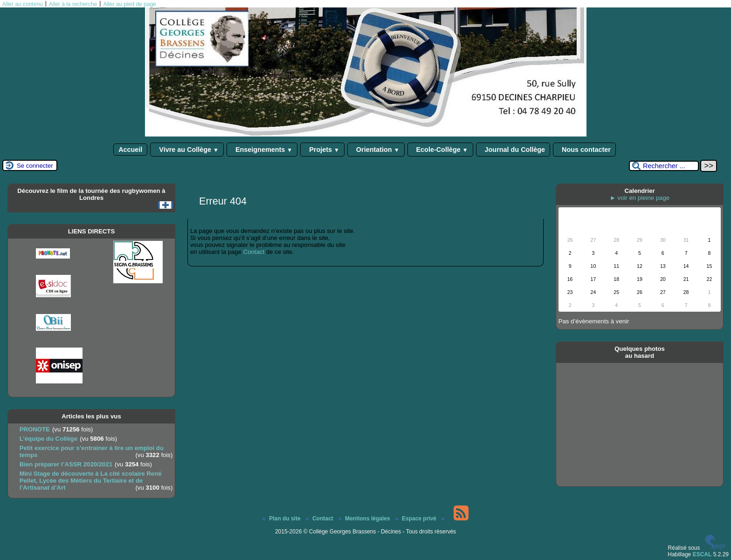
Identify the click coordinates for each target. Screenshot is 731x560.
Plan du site (282, 519)
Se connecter (35, 166)
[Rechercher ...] (664, 166)
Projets (322, 150)
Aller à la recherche (73, 4)
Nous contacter (584, 150)
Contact (254, 252)
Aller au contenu (23, 4)
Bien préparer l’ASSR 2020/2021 (66, 464)
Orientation (376, 150)
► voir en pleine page (640, 198)
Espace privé (417, 519)
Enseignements (262, 150)
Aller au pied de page (129, 4)
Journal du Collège (513, 150)
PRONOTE (35, 429)
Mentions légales (365, 519)
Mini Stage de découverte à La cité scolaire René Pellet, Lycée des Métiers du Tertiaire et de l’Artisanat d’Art (91, 481)
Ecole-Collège (440, 150)
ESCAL (702, 554)
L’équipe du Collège (49, 439)
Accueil (130, 150)
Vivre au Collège (187, 150)
